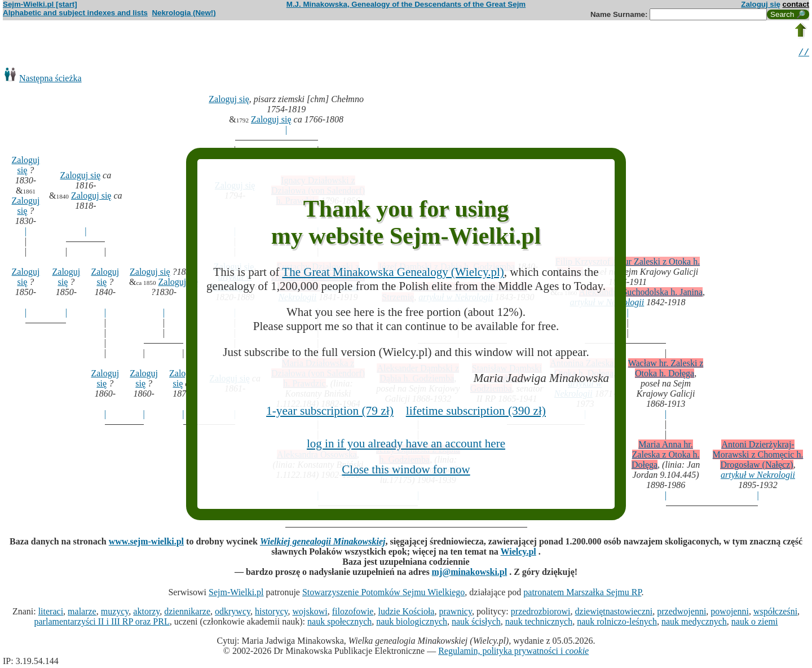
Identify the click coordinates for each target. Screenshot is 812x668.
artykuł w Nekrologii (758, 476)
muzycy (115, 613)
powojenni (730, 613)
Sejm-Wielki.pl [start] (40, 4)
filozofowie (353, 613)
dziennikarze (187, 613)
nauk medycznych (694, 623)
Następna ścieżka (50, 80)
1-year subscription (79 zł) (330, 411)
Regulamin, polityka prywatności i (513, 652)
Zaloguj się (761, 4)
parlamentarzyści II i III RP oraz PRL (102, 623)
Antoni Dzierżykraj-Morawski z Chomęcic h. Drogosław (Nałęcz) (758, 456)
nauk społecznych (339, 623)
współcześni (775, 613)
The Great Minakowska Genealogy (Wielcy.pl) (393, 272)
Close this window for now (406, 469)
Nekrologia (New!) (184, 13)
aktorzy (146, 613)
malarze (82, 613)
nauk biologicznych (412, 623)
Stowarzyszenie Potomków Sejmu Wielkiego (383, 594)
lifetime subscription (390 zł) (476, 411)
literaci (51, 613)
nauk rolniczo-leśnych (617, 623)
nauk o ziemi (755, 623)
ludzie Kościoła (406, 613)
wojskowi (310, 613)
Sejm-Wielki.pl (236, 594)
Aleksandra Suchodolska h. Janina (641, 294)
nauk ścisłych (476, 623)
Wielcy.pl (518, 553)
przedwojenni (681, 613)
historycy (272, 613)
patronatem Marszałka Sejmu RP (582, 594)
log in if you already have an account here (406, 443)
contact (796, 4)
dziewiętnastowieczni (614, 613)
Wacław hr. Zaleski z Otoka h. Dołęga (666, 370)
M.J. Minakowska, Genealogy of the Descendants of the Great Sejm (406, 4)
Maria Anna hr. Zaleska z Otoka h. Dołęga (666, 456)
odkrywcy (233, 613)
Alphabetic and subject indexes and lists (75, 13)
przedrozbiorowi (541, 613)
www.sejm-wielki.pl (146, 543)
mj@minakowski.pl (470, 573)
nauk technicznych (539, 623)
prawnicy (455, 613)
